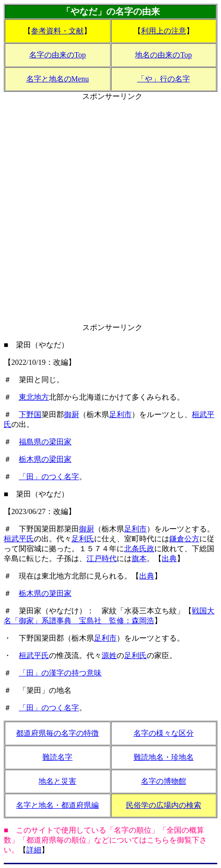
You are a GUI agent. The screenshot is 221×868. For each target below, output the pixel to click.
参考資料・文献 (57, 31)
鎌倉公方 (184, 539)
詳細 (34, 850)
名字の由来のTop (58, 55)
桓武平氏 (19, 539)
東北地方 (34, 397)
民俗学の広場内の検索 (164, 805)
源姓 (109, 655)
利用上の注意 (164, 31)
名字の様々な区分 (164, 733)
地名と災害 (57, 781)
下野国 (30, 414)
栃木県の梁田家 (45, 459)
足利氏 (83, 539)
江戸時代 (102, 559)
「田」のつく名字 (49, 477)
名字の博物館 (164, 781)
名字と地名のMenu (58, 79)
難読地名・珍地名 (164, 757)
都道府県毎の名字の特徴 (57, 733)
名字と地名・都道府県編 (57, 805)
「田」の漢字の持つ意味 (60, 673)
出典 (169, 559)
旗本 (139, 559)
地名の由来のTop (163, 55)
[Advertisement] (110, 212)
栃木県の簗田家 (45, 593)
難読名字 (57, 757)
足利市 (120, 414)
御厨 (71, 414)
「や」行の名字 (164, 79)
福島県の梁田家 (45, 442)
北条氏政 (139, 549)
